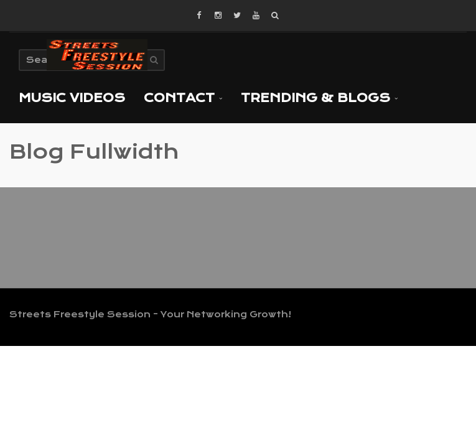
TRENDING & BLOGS (319, 98)
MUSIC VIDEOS (72, 98)
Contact (183, 98)
